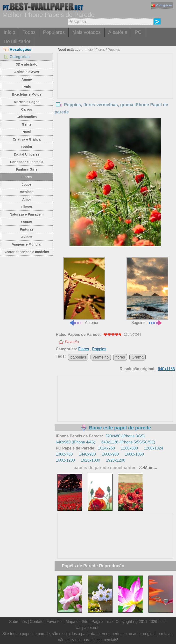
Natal (27, 132)
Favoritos (55, 622)
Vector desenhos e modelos (27, 252)
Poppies (114, 50)
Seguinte (147, 291)
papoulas (78, 357)
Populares (54, 32)
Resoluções (18, 49)
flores (120, 357)
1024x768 (106, 448)
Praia (27, 87)
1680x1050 (134, 454)
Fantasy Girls (27, 169)
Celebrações (27, 117)
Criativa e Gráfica (27, 139)
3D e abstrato (27, 64)
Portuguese (162, 5)
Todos (29, 32)
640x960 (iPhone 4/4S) (76, 442)
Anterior (84, 291)
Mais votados (86, 32)
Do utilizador (17, 41)
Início (9, 32)
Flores (27, 177)
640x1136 (166, 369)
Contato (37, 622)
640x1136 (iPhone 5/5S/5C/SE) (128, 442)
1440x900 (87, 454)
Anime (27, 79)
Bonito (27, 147)
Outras (27, 222)
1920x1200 (116, 460)
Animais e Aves (27, 72)
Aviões (27, 237)
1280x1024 (153, 448)
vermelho (101, 357)
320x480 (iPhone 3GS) (125, 436)
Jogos (27, 184)
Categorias (17, 57)
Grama (137, 357)
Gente (27, 124)
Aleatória (118, 32)
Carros (27, 109)
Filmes (27, 207)
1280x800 (129, 448)
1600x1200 (65, 460)
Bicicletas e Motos (27, 94)
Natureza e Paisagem (27, 214)
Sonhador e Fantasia (27, 162)
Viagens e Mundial (27, 244)
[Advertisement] (115, 90)
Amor (27, 199)
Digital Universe (27, 154)
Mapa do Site (77, 622)
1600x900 (110, 454)
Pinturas (27, 229)
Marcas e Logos (27, 102)
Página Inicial (103, 622)
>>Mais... (147, 468)
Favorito (72, 342)
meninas (27, 192)
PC (138, 32)
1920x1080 (90, 460)
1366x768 (64, 454)
